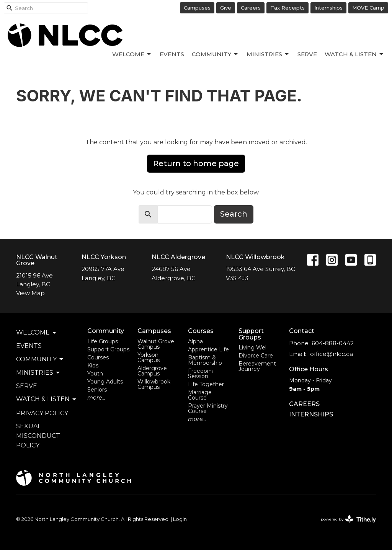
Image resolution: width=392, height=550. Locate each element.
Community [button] (40, 359)
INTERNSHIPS (311, 414)
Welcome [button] (37, 333)
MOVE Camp (368, 8)
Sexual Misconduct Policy (38, 436)
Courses (98, 357)
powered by (348, 519)
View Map (30, 293)
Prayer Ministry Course (208, 408)
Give (226, 8)
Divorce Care (256, 356)
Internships (328, 8)
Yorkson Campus (149, 357)
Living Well (253, 348)
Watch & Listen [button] (47, 399)
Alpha (195, 341)
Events (172, 54)
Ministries (268, 54)
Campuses (197, 8)
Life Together (206, 384)
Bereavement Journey (257, 366)
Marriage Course (200, 395)
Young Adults (105, 382)
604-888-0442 (333, 343)
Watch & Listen (354, 54)
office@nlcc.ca (332, 354)
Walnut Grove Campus (156, 344)
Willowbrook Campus (154, 384)
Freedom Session (200, 374)
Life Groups (103, 341)
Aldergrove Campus (152, 371)
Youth (95, 374)
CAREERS (304, 404)
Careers (251, 8)
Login (180, 519)
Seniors (97, 390)
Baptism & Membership (205, 360)
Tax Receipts (287, 8)
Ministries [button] (38, 373)
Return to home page (196, 163)
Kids (93, 366)
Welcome (132, 54)
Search (234, 214)
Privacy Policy (42, 413)
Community (215, 54)
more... (96, 398)
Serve (307, 54)
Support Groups (108, 349)
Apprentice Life (208, 349)
